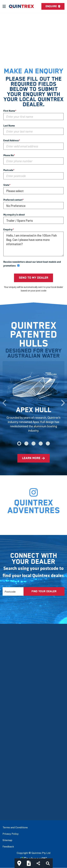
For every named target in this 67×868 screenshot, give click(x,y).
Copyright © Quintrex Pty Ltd (33, 853)
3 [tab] (33, 443)
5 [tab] (48, 443)
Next (63, 401)
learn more (31, 458)
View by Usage (12, 755)
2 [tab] (26, 443)
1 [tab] (19, 443)
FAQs (6, 718)
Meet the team (12, 676)
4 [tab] (41, 443)
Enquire (53, 6)
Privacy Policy (11, 834)
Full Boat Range (13, 762)
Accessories (11, 776)
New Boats (10, 741)
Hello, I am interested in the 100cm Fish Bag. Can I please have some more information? (33, 244)
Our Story (9, 670)
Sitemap (7, 840)
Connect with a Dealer (17, 800)
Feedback (8, 846)
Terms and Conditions (15, 827)
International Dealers (16, 807)
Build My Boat (11, 793)
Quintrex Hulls (12, 690)
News (6, 711)
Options (8, 769)
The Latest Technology (17, 683)
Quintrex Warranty (14, 697)
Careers (8, 724)
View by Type (11, 748)
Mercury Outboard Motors (20, 704)
